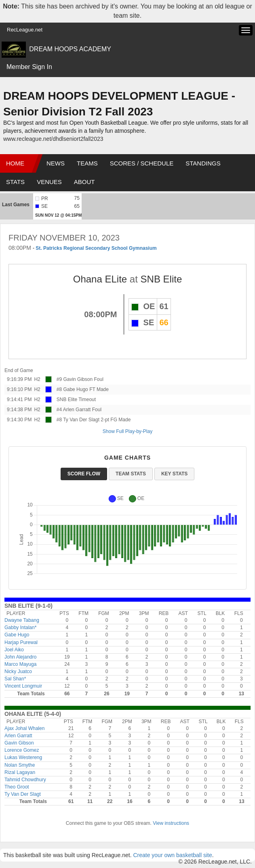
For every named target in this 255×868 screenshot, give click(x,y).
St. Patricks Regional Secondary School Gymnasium (96, 248)
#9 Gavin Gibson (75, 379)
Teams (87, 163)
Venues (49, 182)
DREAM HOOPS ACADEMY (70, 49)
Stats (15, 182)
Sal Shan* (15, 679)
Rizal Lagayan (20, 772)
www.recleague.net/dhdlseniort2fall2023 (53, 139)
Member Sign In (29, 67)
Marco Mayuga (20, 664)
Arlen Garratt (18, 736)
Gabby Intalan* (20, 627)
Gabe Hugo (17, 635)
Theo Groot (17, 787)
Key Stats (174, 474)
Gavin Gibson (19, 743)
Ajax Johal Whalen (24, 728)
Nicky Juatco (18, 671)
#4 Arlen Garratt (74, 410)
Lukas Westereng (23, 757)
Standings (203, 163)
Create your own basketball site (172, 855)
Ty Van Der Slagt (23, 794)
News (56, 163)
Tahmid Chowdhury (25, 780)
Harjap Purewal (21, 642)
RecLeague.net (25, 30)
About (84, 182)
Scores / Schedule (142, 163)
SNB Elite (161, 279)
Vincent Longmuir (23, 686)
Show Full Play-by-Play (127, 431)
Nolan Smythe (20, 765)
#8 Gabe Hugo (72, 389)
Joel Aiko (14, 650)
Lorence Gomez (22, 750)
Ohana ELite (100, 279)
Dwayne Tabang (22, 620)
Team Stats (131, 474)
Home (15, 163)
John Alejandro (20, 657)
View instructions (171, 823)
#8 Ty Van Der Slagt (78, 420)
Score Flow (84, 474)
